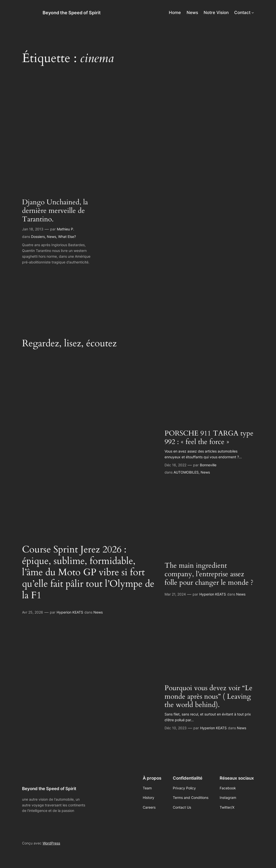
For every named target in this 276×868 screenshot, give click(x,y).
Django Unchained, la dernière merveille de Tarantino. (55, 211)
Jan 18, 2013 (33, 229)
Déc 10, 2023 (176, 728)
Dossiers (38, 237)
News (51, 237)
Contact (242, 13)
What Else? (67, 237)
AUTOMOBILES (186, 472)
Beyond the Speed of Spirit (72, 13)
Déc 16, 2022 (175, 465)
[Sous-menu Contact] (253, 13)
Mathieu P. (65, 229)
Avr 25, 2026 (33, 612)
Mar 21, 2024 (175, 594)
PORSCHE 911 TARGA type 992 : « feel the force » (209, 438)
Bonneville (208, 465)
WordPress (51, 843)
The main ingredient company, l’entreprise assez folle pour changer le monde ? (209, 574)
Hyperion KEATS (70, 612)
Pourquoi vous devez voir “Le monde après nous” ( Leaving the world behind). (209, 697)
